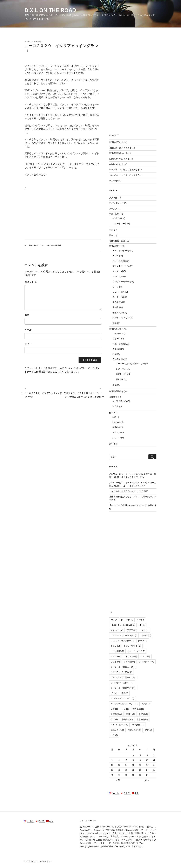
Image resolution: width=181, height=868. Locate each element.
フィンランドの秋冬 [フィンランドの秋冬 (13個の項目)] (122, 683)
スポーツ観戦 (33, 245)
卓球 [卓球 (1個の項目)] (114, 719)
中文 (135, 793)
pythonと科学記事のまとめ (121, 159)
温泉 (115, 323)
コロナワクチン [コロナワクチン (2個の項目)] (132, 646)
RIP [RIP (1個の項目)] (142, 625)
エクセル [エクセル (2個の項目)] (146, 635)
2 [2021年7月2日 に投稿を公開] (140, 755)
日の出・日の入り (121, 318)
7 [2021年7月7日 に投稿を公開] (126, 760)
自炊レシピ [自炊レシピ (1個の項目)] (134, 730)
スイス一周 (118, 271)
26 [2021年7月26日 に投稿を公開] (112, 775)
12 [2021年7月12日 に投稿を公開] (112, 765)
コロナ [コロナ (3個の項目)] (115, 646)
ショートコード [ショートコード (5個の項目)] (136, 651)
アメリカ (113, 198)
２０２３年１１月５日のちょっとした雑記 (128, 491)
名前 (27, 315)
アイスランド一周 (121, 251)
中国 (111, 230)
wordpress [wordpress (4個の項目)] (117, 630)
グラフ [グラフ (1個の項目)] (143, 641)
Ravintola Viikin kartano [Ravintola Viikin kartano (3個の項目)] (123, 625)
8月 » (147, 780)
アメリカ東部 (119, 261)
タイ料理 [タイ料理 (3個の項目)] (129, 662)
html (114, 417)
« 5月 (118, 780)
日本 (111, 235)
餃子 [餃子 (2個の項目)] (114, 735)
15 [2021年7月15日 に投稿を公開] (133, 765)
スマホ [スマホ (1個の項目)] (145, 656)
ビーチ (116, 287)
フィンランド (45, 245)
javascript (117, 422)
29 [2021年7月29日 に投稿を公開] (133, 775)
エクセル (117, 432)
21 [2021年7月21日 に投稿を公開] (126, 770)
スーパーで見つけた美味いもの (130, 364)
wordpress (117, 218)
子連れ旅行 (118, 313)
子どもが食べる (120, 401)
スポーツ (117, 339)
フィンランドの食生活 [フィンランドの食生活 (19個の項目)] (123, 688)
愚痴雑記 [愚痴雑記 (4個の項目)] (127, 719)
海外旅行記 (114, 246)
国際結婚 (117, 349)
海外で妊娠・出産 (117, 241)
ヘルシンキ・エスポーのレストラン (125, 175)
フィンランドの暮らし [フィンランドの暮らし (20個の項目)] (123, 677)
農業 (115, 385)
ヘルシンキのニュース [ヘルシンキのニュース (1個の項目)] (122, 698)
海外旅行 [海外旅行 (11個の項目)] (138, 725)
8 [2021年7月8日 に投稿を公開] (133, 760)
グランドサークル (121, 266)
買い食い (120, 379)
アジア (116, 256)
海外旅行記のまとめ (118, 142)
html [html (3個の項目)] (114, 620)
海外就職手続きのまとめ (120, 153)
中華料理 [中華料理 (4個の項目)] (116, 714)
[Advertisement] (63, 214)
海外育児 (113, 397)
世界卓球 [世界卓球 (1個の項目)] (138, 709)
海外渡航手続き (116, 391)
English (115, 793)
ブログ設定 (114, 214)
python (116, 427)
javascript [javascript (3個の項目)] (127, 620)
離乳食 (116, 406)
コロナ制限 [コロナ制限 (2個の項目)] (117, 651)
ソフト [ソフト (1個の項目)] (115, 662)
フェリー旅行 (119, 292)
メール (28, 330)
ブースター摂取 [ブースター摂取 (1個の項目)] (119, 693)
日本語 (126, 793)
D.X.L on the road (50, 10)
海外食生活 (118, 359)
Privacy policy (115, 181)
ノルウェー (118, 276)
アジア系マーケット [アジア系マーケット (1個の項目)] (138, 630)
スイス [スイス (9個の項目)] (115, 656)
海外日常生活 (56, 245)
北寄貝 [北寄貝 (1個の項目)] (143, 714)
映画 (115, 354)
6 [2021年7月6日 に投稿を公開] (119, 760)
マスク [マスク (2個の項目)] (146, 704)
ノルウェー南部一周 (122, 282)
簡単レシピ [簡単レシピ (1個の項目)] (117, 730)
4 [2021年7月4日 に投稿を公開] (154, 755)
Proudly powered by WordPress (38, 861)
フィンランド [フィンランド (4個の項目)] (146, 662)
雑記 (111, 444)
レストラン (121, 369)
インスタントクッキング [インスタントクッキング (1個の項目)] (123, 635)
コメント (31, 282)
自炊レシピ (121, 374)
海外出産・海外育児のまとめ (122, 148)
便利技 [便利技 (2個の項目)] (130, 714)
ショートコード (120, 224)
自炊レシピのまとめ (118, 164)
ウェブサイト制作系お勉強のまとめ (125, 170)
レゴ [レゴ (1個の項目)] (114, 709)
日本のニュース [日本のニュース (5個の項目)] (119, 725)
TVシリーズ (118, 333)
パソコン (117, 438)
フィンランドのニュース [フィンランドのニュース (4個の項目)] (123, 667)
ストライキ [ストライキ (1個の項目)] (130, 656)
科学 (111, 413)
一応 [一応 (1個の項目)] (125, 709)
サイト (28, 344)
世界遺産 (117, 302)
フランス (113, 209)
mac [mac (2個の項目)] (140, 620)
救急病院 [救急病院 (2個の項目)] (142, 719)
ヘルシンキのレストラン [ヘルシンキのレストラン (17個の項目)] (124, 704)
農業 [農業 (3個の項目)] (148, 730)
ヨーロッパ (118, 297)
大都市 (116, 307)
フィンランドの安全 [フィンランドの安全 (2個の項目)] (121, 672)
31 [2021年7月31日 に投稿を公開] (147, 775)
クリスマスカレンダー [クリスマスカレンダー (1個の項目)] (122, 641)
